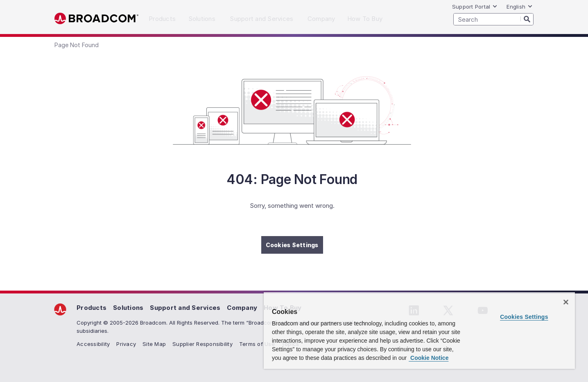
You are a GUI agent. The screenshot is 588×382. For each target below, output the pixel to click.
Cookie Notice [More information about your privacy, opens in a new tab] (429, 358)
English (520, 7)
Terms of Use (257, 344)
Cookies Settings (292, 245)
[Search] (527, 19)
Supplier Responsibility (202, 344)
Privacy (126, 344)
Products (92, 308)
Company (242, 308)
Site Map (154, 344)
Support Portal (475, 7)
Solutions (128, 308)
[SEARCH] (493, 19)
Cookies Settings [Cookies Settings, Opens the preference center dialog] (524, 317)
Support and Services (185, 308)
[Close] (566, 302)
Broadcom (96, 19)
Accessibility (93, 344)
